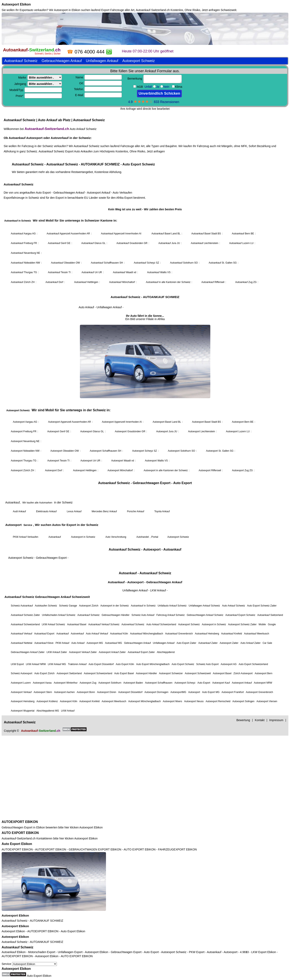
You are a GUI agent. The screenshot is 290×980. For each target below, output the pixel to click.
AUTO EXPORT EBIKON (20, 833)
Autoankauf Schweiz (15, 921)
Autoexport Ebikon (16, 4)
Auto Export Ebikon (17, 844)
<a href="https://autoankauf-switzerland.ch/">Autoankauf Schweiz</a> (145, 416)
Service (29, 964)
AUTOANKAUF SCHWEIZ (47, 921)
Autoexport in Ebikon (67, 10)
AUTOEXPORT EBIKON (20, 822)
